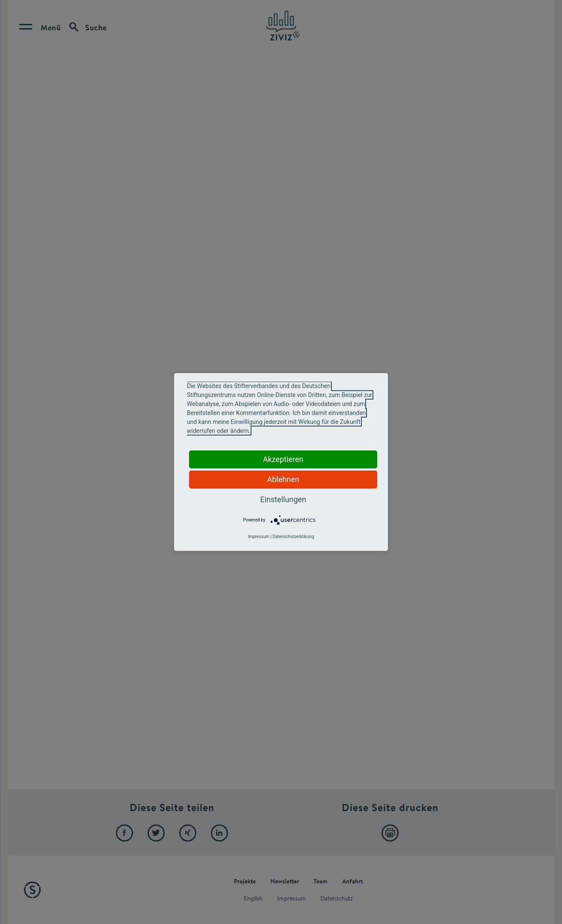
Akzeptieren (283, 459)
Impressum (258, 537)
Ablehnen (283, 479)
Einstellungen (283, 499)
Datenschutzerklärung (293, 537)
